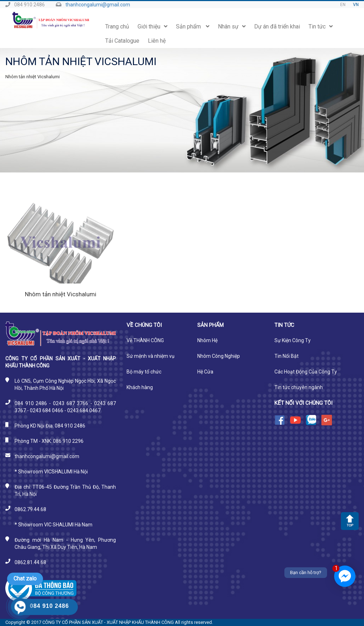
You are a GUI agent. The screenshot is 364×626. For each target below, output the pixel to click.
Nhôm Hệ (207, 340)
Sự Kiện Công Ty (293, 340)
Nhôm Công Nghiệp (219, 356)
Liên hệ (157, 41)
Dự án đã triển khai (277, 26)
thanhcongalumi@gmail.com (98, 5)
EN (343, 5)
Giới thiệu (152, 26)
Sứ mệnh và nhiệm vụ (151, 356)
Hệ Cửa (205, 372)
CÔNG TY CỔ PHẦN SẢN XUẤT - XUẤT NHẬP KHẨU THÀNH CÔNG (108, 622)
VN (356, 5)
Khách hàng (140, 387)
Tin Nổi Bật (287, 356)
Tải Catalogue (122, 41)
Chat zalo (25, 579)
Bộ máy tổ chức (144, 372)
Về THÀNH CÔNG (145, 340)
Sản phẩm (193, 26)
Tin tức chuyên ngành (299, 387)
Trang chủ (117, 26)
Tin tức (321, 26)
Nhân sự (232, 26)
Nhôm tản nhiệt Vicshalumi (61, 294)
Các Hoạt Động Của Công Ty (306, 372)
